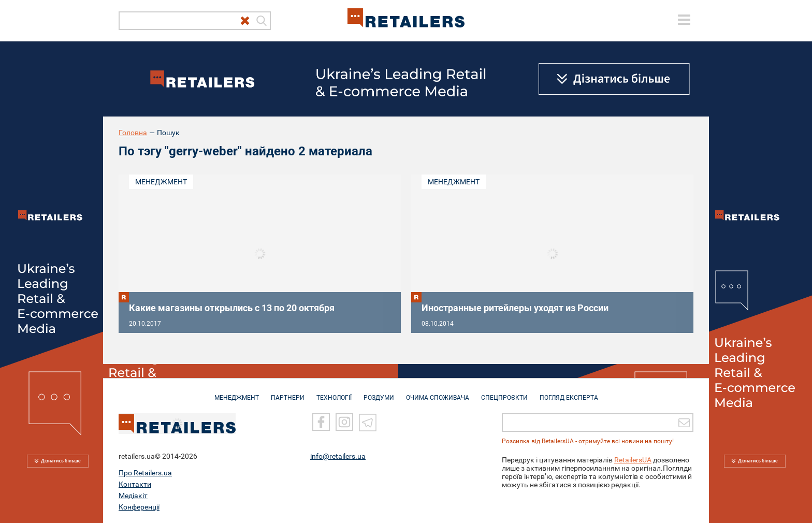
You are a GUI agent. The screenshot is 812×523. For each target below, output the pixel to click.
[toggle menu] (684, 20)
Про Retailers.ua (145, 473)
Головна (133, 133)
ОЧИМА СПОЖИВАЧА (438, 393)
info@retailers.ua (338, 456)
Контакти (135, 484)
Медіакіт (133, 496)
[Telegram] (368, 422)
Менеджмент (161, 182)
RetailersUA (633, 460)
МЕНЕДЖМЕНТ (237, 393)
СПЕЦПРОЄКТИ (504, 393)
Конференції (139, 507)
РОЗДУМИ (379, 393)
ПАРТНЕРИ (288, 393)
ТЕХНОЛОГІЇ (334, 393)
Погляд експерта (569, 393)
